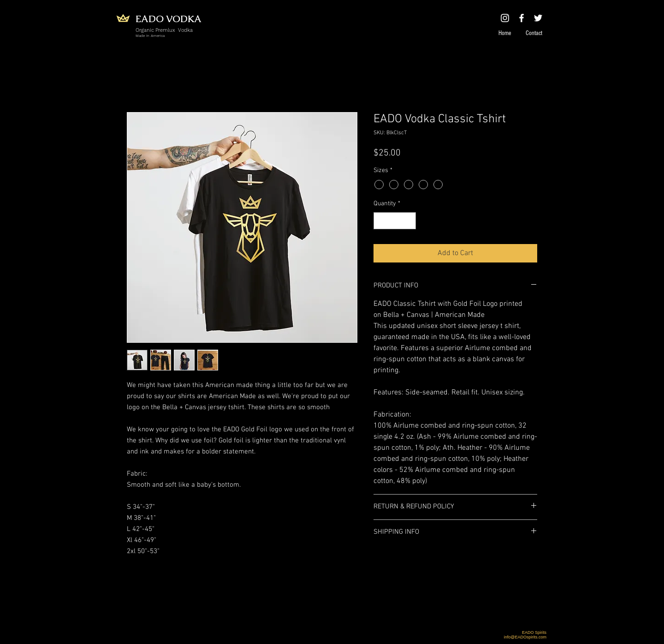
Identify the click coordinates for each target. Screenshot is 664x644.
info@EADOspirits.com (525, 637)
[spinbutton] (395, 221)
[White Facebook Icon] (522, 18)
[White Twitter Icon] (538, 18)
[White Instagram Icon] (505, 18)
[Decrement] (381, 221)
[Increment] (409, 221)
